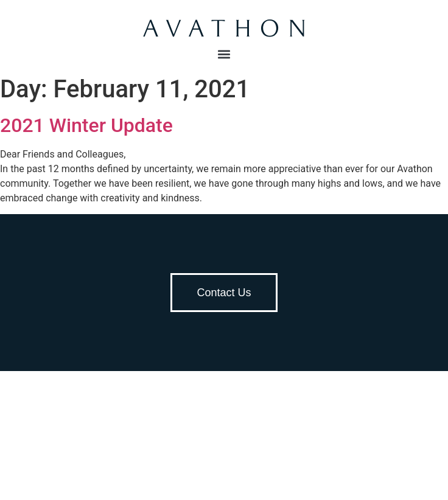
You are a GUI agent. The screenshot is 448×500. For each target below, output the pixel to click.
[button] (224, 54)
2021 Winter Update (86, 125)
